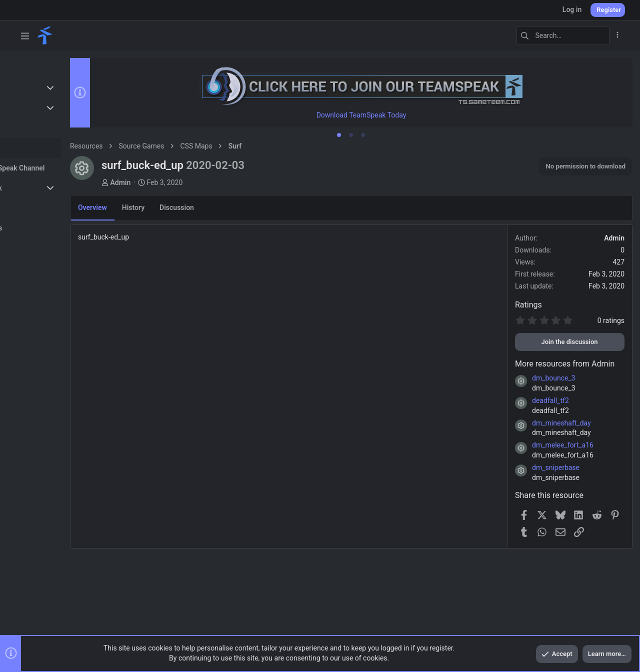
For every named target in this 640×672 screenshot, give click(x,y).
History (176, 208)
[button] (25, 35)
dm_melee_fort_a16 (563, 445)
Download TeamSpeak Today (382, 115)
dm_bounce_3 (554, 378)
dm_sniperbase (556, 468)
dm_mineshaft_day (561, 423)
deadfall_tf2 (550, 401)
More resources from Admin (565, 364)
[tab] (360, 135)
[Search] (547, 35)
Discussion (219, 208)
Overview (135, 208)
